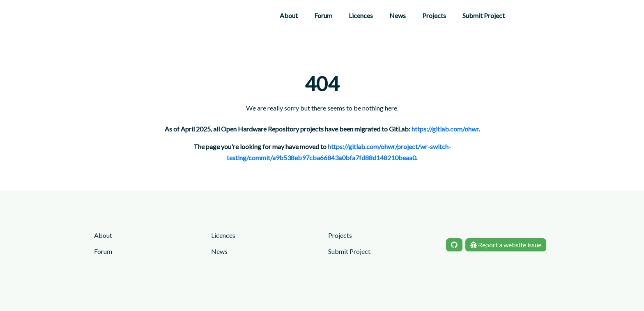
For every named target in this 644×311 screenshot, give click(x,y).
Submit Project (484, 15)
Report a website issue (506, 245)
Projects (434, 15)
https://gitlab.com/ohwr (445, 129)
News (398, 15)
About (289, 15)
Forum (323, 15)
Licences (361, 15)
